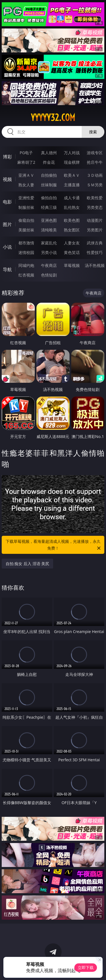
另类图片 (95, 230)
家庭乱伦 (49, 243)
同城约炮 (26, 265)
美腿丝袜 (26, 230)
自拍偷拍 (49, 175)
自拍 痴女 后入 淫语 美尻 (28, 564)
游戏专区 (95, 153)
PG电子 (26, 153)
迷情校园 (26, 252)
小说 (7, 247)
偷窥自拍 (26, 220)
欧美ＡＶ (72, 175)
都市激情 (26, 243)
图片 (7, 224)
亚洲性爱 (26, 198)
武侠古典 (95, 243)
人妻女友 (72, 243)
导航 (7, 269)
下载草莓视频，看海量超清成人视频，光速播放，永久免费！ (54, 545)
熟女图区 (72, 230)
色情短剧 (49, 275)
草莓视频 (72, 265)
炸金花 (49, 162)
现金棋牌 (72, 162)
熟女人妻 (26, 185)
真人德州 (49, 153)
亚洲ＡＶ (26, 175)
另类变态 (95, 207)
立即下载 (86, 967)
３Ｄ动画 (95, 175)
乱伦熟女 (72, 207)
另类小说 (49, 252)
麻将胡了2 (26, 162)
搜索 (93, 132)
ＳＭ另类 (95, 185)
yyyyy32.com (53, 118)
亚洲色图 (49, 220)
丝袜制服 (49, 185)
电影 (7, 202)
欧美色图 (72, 220)
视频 (7, 179)
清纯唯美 (49, 230)
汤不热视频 (95, 265)
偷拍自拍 (49, 198)
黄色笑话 (72, 252)
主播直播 (72, 185)
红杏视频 (26, 275)
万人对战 (72, 153)
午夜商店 (49, 265)
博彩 (7, 157)
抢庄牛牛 (95, 162)
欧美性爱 (95, 198)
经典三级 (49, 207)
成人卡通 (72, 198)
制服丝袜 (26, 207)
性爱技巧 (95, 252)
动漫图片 (95, 220)
